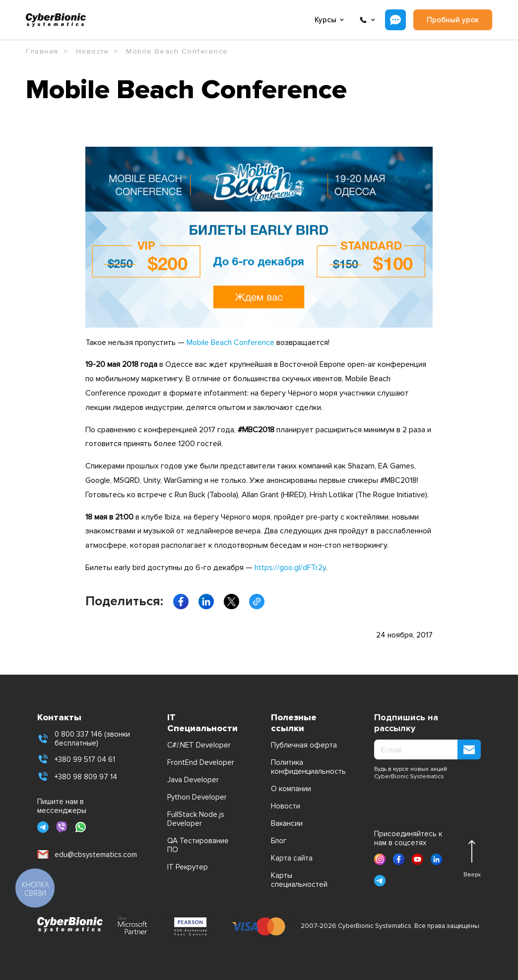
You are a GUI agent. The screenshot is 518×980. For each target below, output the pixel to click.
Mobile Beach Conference (230, 343)
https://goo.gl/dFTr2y (290, 568)
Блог (279, 841)
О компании (291, 789)
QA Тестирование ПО (198, 845)
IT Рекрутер (188, 867)
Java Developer (193, 780)
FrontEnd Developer (201, 762)
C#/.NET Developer (199, 745)
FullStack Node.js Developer (196, 819)
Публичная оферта (304, 745)
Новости (286, 806)
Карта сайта (292, 858)
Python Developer (197, 797)
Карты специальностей (299, 880)
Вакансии (287, 823)
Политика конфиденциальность (306, 767)
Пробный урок (453, 20)
